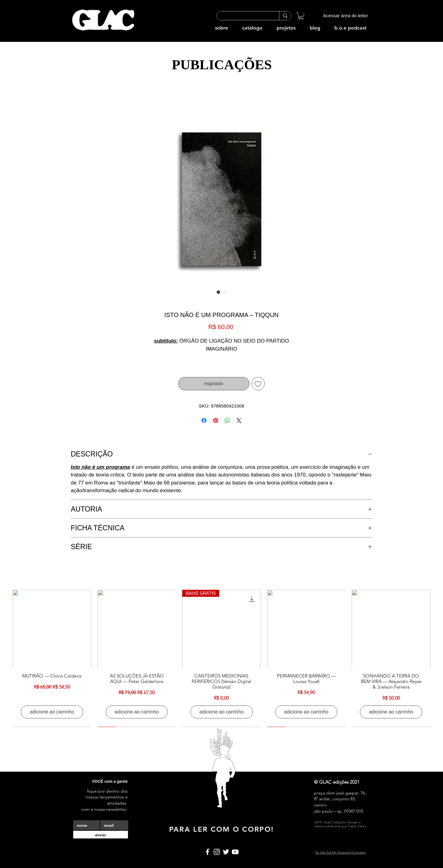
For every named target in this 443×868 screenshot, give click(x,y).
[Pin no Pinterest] (216, 420)
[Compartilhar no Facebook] (204, 420)
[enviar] (101, 835)
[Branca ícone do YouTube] (235, 852)
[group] (221, 658)
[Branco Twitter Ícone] (226, 852)
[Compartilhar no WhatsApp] (227, 420)
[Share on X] (239, 420)
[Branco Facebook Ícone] (208, 852)
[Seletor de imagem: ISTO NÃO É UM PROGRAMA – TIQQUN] (218, 292)
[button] (301, 16)
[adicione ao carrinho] (52, 712)
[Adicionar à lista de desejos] (258, 384)
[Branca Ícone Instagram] (217, 852)
